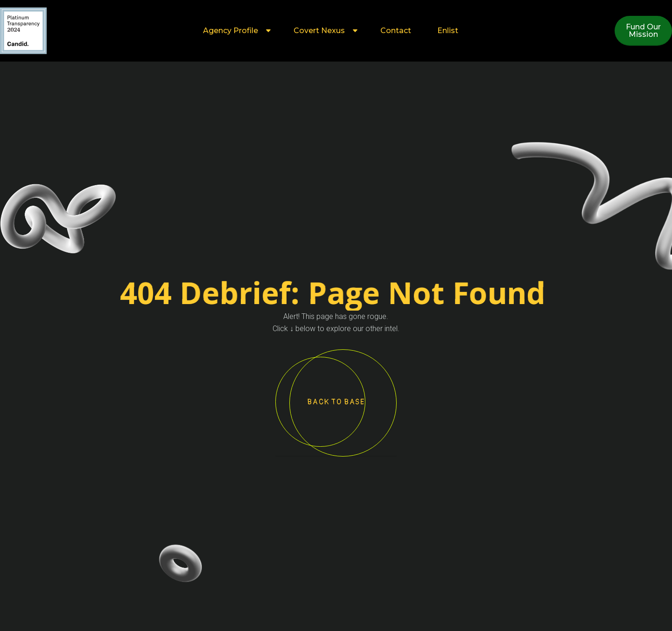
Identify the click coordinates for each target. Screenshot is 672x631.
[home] (23, 31)
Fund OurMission (643, 31)
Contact (396, 31)
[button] (235, 31)
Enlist (448, 31)
